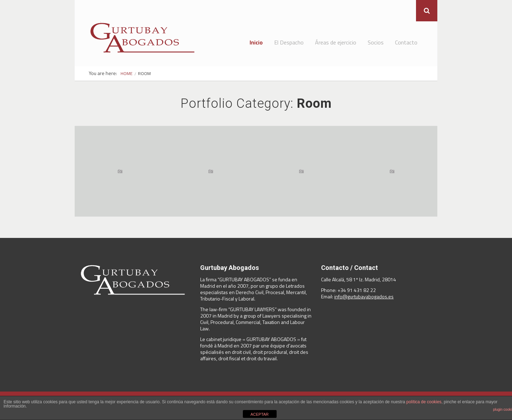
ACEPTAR (259, 414)
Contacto (406, 42)
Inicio (256, 42)
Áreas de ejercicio (336, 42)
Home (127, 73)
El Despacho (289, 42)
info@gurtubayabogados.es (364, 296)
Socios (376, 42)
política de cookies (424, 402)
